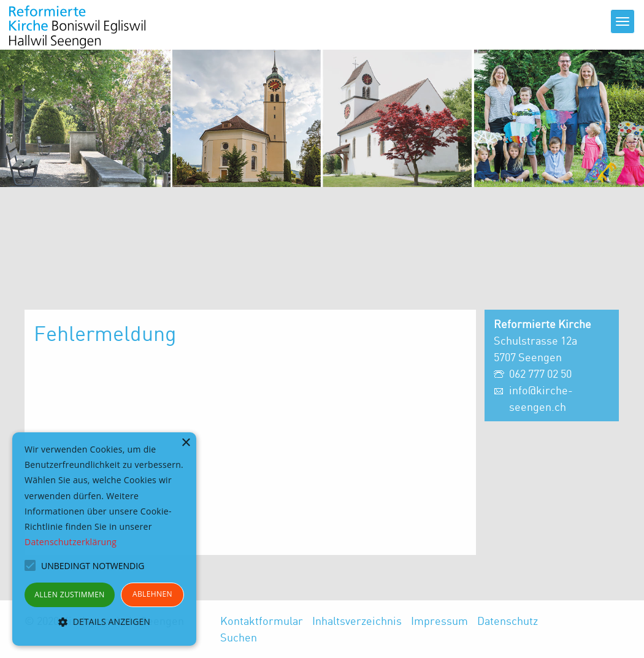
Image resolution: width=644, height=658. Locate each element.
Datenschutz (508, 621)
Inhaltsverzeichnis (357, 621)
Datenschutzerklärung (71, 542)
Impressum (439, 621)
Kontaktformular (262, 621)
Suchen (239, 637)
